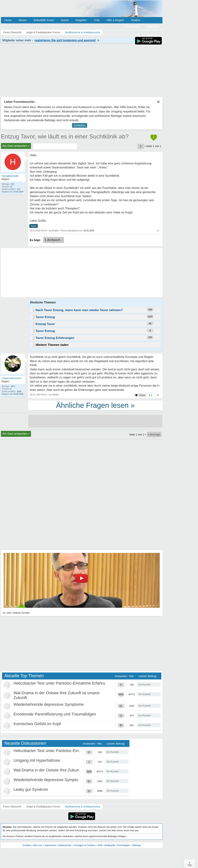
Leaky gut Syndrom (31, 789)
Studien (136, 20)
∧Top (190, 864)
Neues (23, 20)
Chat (97, 20)
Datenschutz (65, 845)
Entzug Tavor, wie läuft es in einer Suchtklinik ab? (65, 136)
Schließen (80, 125)
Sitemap (136, 845)
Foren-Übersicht (12, 807)
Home (8, 20)
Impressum (50, 845)
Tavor (34, 226)
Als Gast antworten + (16, 146)
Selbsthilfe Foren (44, 20)
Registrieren (132, 26)
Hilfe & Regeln (115, 20)
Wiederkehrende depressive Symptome (49, 704)
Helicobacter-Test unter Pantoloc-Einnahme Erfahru (59, 683)
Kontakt (27, 845)
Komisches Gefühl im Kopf (37, 724)
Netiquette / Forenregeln (117, 845)
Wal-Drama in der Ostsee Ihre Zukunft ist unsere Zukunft (64, 770)
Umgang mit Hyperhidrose (37, 760)
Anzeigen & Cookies (84, 845)
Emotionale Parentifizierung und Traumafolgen (55, 714)
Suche (65, 20)
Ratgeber (81, 20)
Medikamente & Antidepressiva (83, 807)
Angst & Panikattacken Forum (43, 807)
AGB (100, 845)
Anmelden (153, 26)
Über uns (38, 845)
